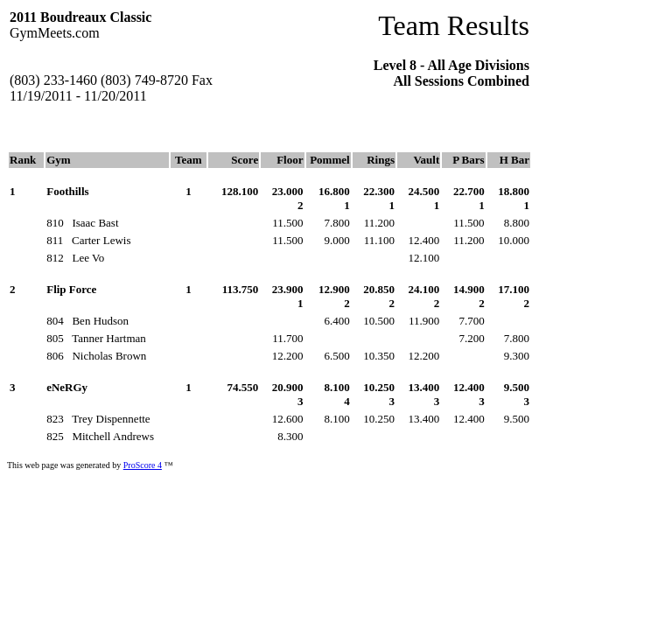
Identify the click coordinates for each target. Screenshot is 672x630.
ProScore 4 (143, 465)
